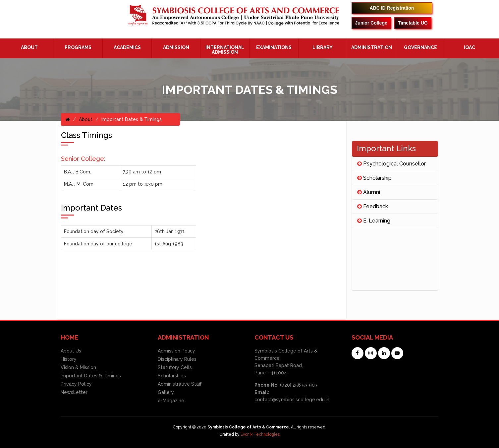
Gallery (166, 392)
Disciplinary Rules (177, 359)
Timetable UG (413, 23)
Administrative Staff (180, 384)
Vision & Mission (78, 367)
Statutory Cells (175, 367)
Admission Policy (176, 351)
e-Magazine (171, 401)
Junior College (371, 23)
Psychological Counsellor (391, 164)
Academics (127, 47)
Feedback (373, 206)
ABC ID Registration (392, 8)
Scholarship (374, 178)
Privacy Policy (76, 384)
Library (323, 47)
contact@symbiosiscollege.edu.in (292, 400)
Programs (78, 47)
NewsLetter (74, 392)
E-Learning (374, 221)
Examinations (274, 47)
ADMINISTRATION (372, 47)
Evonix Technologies (260, 434)
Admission (176, 47)
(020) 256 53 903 (298, 385)
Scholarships (172, 376)
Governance (420, 47)
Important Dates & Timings (91, 376)
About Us (71, 351)
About (29, 47)
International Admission (225, 50)
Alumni (369, 192)
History (69, 359)
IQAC (470, 47)
